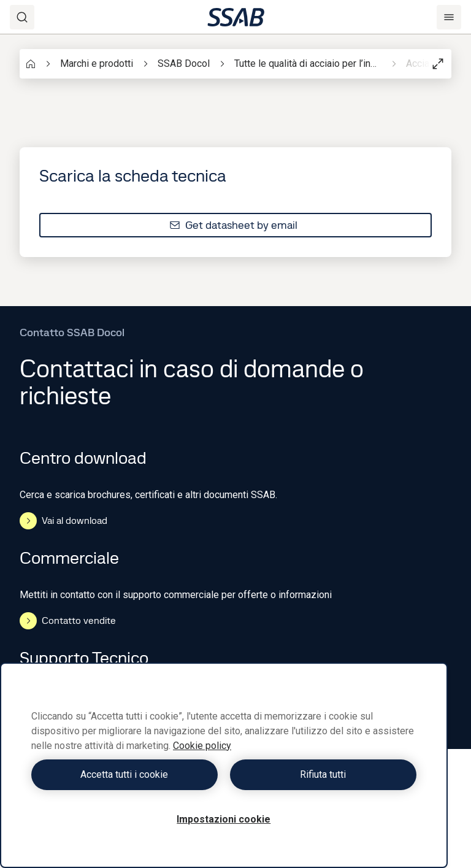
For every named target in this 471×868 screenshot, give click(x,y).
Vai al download (63, 521)
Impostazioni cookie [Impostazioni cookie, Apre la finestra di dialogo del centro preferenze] (224, 819)
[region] (224, 765)
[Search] (22, 17)
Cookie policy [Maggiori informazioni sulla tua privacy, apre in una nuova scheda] (202, 746)
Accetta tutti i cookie (124, 774)
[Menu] (449, 17)
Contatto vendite (68, 621)
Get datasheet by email (233, 225)
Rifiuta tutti (323, 774)
